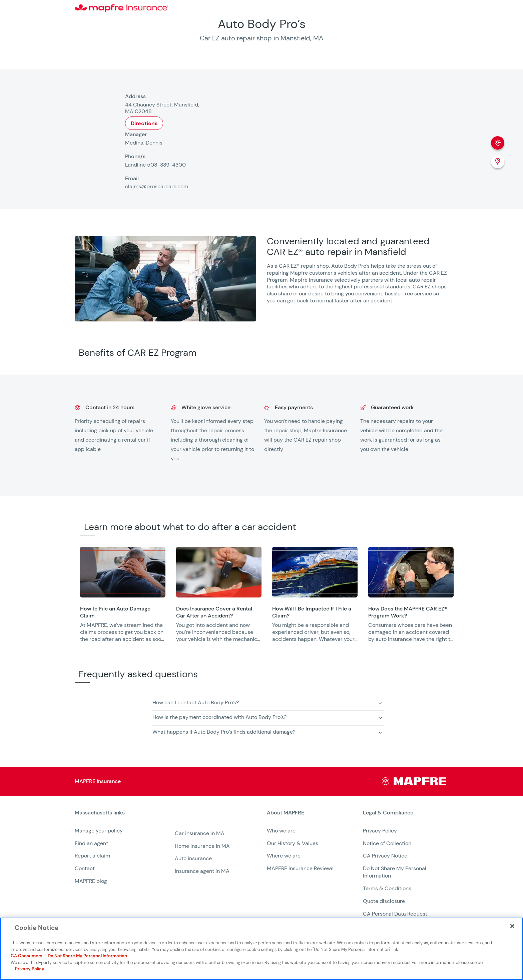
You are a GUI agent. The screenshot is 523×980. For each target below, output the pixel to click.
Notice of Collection (387, 843)
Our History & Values (293, 843)
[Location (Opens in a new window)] (498, 162)
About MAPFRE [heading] (286, 813)
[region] (302, 599)
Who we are (281, 831)
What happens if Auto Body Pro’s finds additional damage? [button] (224, 732)
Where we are (284, 856)
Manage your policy (99, 831)
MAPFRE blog (91, 881)
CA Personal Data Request (395, 914)
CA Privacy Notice (385, 856)
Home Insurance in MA (202, 846)
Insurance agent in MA (202, 871)
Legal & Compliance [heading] (388, 813)
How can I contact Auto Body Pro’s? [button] (196, 702)
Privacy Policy (380, 831)
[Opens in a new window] (123, 572)
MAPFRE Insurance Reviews (300, 868)
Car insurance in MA (200, 833)
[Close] (512, 926)
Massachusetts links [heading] (100, 813)
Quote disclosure (384, 901)
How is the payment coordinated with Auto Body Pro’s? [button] (219, 717)
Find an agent (91, 843)
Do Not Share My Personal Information (87, 956)
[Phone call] (498, 143)
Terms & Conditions (387, 888)
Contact (85, 868)
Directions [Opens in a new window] (144, 123)
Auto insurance (193, 858)
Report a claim (92, 856)
